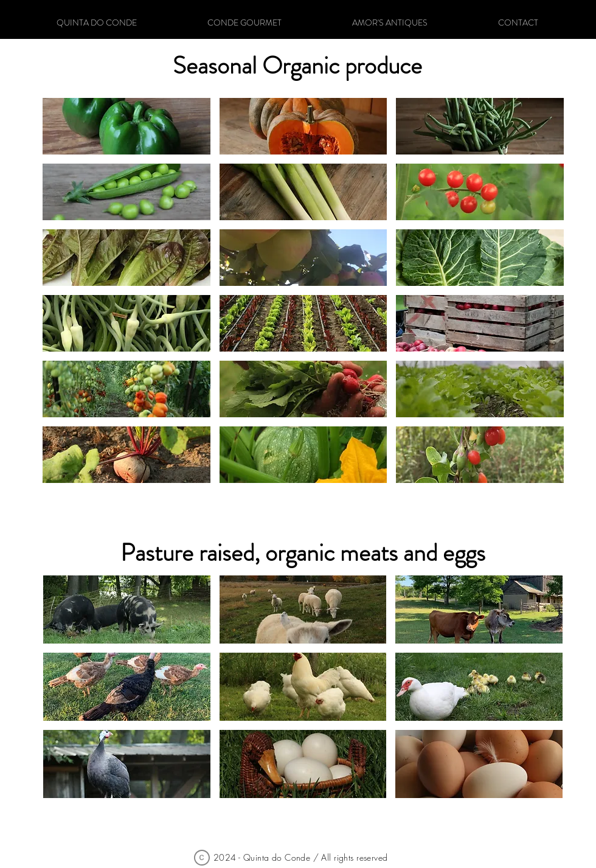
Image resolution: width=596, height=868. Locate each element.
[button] (127, 609)
